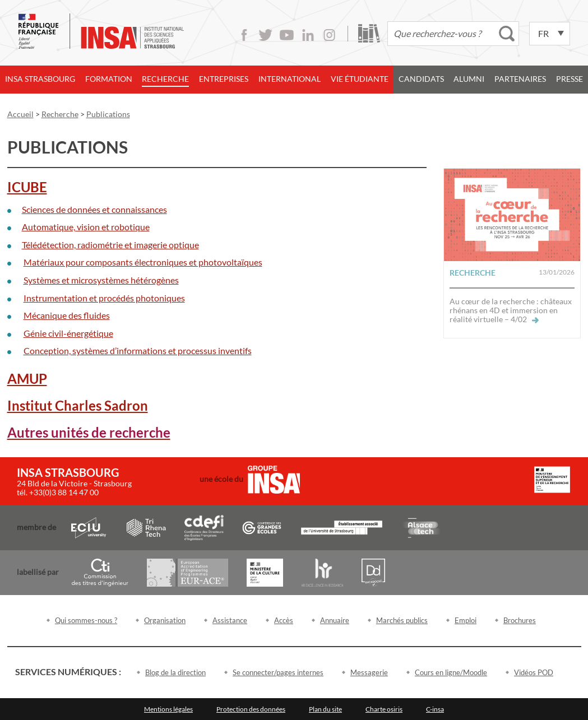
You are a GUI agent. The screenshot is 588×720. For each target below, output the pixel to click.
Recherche (165, 79)
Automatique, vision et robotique (86, 227)
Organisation (165, 620)
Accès (284, 620)
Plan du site (325, 709)
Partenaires (520, 79)
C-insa (435, 709)
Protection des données (251, 709)
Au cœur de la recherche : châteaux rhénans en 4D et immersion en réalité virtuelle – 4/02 (511, 310)
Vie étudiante (360, 79)
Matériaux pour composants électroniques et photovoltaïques (143, 262)
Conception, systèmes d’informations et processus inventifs (138, 350)
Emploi (466, 620)
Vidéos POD (534, 672)
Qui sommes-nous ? (86, 620)
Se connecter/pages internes (278, 672)
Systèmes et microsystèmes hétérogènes (101, 280)
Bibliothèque (369, 33)
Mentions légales (168, 709)
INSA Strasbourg (40, 79)
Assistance (230, 620)
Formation (109, 79)
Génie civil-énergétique (68, 333)
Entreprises (224, 79)
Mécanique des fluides (67, 315)
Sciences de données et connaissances (94, 209)
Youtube (287, 35)
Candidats (421, 79)
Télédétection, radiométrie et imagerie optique (110, 245)
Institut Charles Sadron (78, 405)
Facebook (244, 35)
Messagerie (369, 672)
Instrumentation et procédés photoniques (104, 298)
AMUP (27, 378)
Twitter (265, 35)
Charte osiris (384, 709)
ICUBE (27, 187)
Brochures (520, 620)
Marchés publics (402, 620)
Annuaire (335, 620)
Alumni (469, 79)
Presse (570, 79)
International (290, 79)
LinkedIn (308, 35)
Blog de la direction (175, 672)
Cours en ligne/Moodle (451, 672)
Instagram (329, 35)
